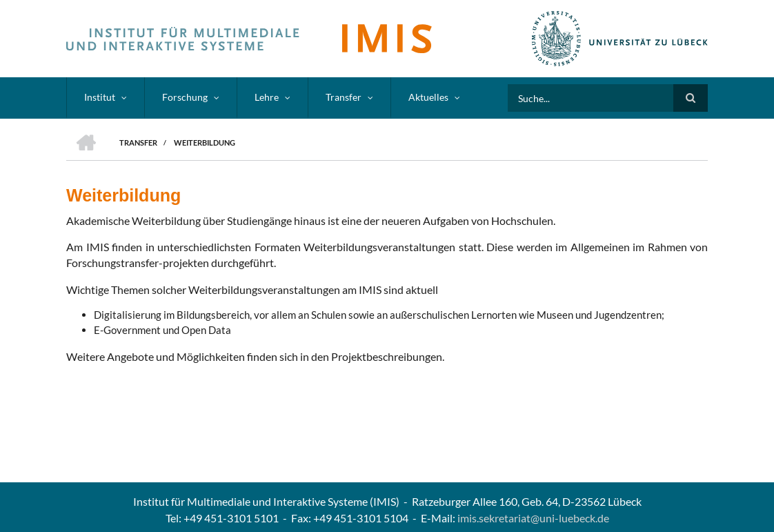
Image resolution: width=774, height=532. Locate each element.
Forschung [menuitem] (185, 97)
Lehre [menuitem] (267, 97)
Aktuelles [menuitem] (428, 97)
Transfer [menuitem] (344, 97)
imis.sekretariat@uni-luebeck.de (533, 518)
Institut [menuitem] (100, 97)
